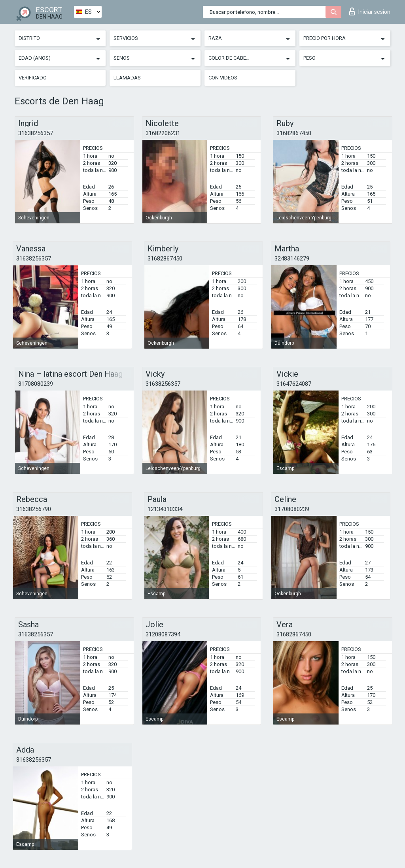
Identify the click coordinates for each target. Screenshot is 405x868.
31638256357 (36, 133)
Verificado (33, 78)
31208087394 (163, 634)
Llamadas (127, 78)
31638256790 (34, 509)
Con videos (223, 78)
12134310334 (165, 509)
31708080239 (36, 384)
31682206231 (163, 133)
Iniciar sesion (370, 11)
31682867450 (294, 133)
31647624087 (294, 384)
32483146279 (292, 259)
